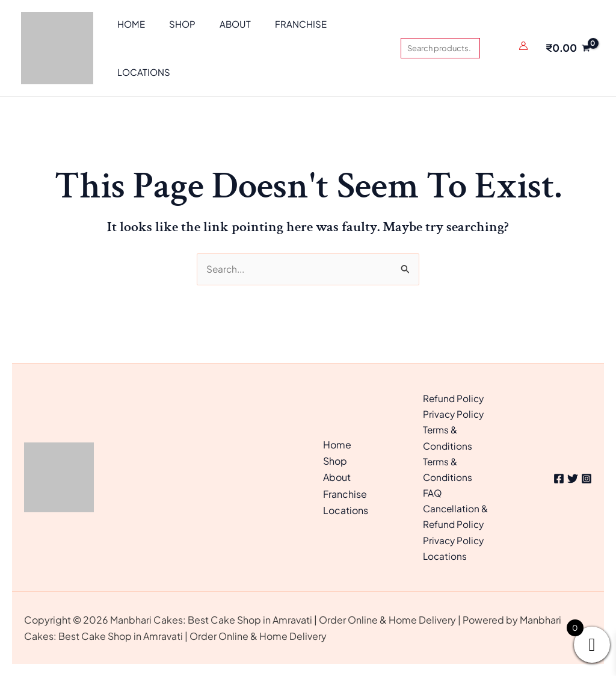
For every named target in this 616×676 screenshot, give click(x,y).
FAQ (433, 490)
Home (337, 442)
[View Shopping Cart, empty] (568, 48)
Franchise (345, 490)
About (337, 474)
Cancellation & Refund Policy (457, 515)
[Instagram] (587, 476)
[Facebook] (550, 476)
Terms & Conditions (448, 433)
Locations (346, 507)
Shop (335, 458)
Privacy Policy (454, 408)
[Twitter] (568, 476)
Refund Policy (454, 392)
